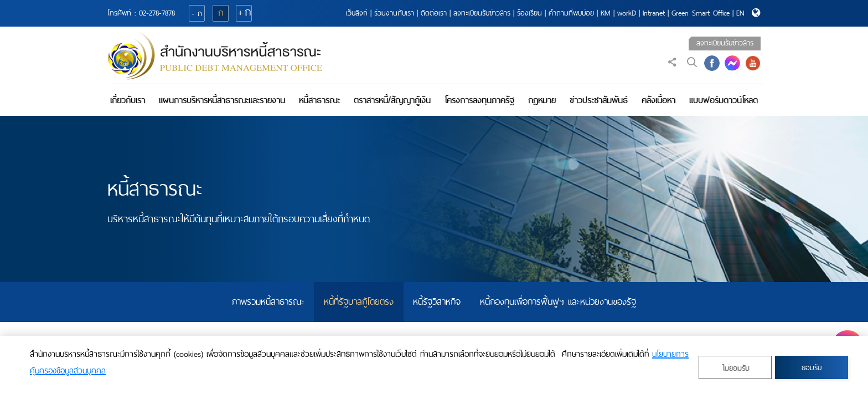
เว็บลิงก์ (357, 13)
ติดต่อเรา (434, 13)
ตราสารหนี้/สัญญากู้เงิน (392, 100)
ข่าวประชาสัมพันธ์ (599, 100)
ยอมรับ (812, 368)
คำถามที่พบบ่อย (571, 13)
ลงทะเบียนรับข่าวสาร (482, 13)
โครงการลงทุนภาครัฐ (479, 100)
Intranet (654, 13)
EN (740, 13)
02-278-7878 (157, 13)
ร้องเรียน (529, 13)
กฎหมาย (542, 100)
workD (627, 13)
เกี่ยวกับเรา (128, 100)
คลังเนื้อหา (658, 100)
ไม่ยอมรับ (735, 368)
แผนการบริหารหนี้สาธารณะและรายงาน (222, 100)
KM (606, 13)
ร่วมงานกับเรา (394, 13)
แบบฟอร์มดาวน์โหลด (724, 100)
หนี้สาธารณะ (319, 100)
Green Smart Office (701, 13)
